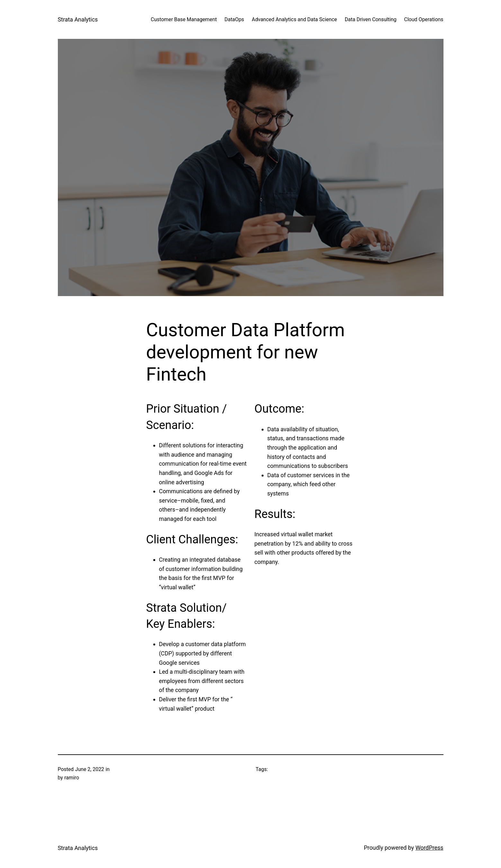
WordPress (429, 848)
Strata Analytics (78, 19)
